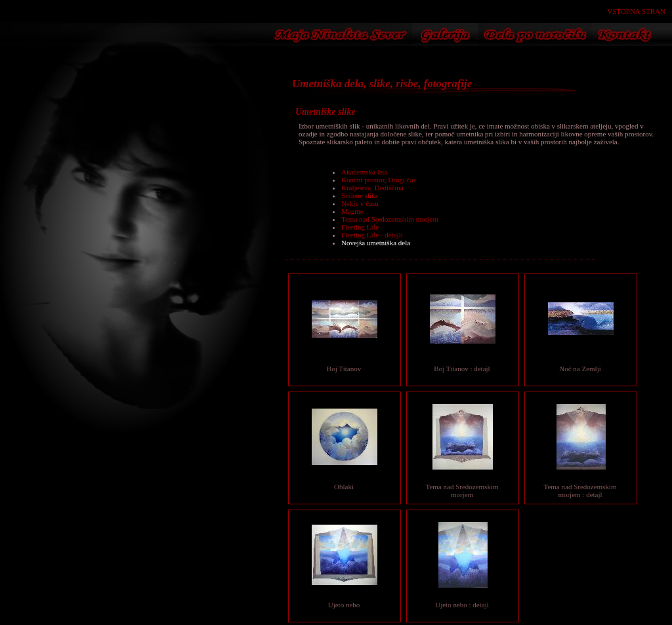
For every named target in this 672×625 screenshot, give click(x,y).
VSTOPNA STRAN (636, 11)
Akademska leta (365, 172)
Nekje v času (360, 203)
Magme (352, 211)
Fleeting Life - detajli (372, 235)
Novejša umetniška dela (376, 243)
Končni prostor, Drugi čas (379, 180)
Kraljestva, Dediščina (372, 188)
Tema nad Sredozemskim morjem (390, 219)
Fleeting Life (360, 227)
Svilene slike (360, 195)
